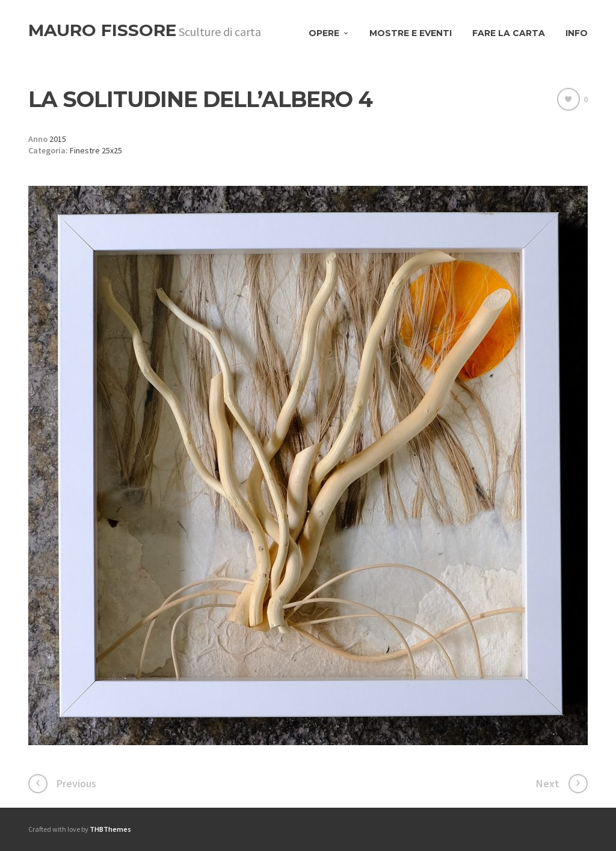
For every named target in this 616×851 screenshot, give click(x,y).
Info (577, 33)
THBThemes (110, 829)
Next (548, 783)
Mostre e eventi (411, 33)
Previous (76, 783)
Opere (324, 33)
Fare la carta (509, 33)
